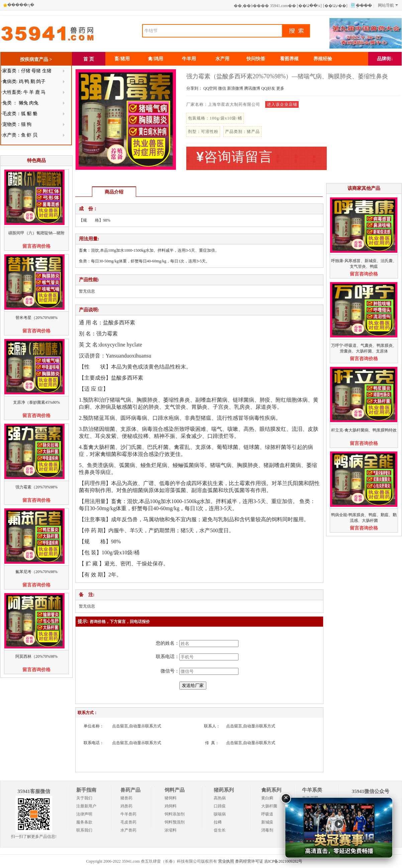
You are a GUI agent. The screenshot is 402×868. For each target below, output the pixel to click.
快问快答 (256, 59)
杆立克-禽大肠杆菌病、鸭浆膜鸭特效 (364, 430)
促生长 (220, 830)
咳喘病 (220, 814)
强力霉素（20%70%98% (36, 487)
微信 (222, 88)
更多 (280, 88)
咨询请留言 (234, 157)
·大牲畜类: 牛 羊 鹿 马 (23, 92)
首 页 (89, 59)
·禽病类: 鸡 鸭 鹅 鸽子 (23, 82)
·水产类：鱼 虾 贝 (19, 135)
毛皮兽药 (128, 822)
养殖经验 (323, 59)
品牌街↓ (385, 59)
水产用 (222, 59)
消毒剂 (267, 830)
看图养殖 (289, 59)
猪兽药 (126, 798)
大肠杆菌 (269, 806)
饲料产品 (175, 790)
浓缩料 (171, 830)
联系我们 (84, 830)
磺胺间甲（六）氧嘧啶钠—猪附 (36, 233)
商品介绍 (114, 192)
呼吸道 (267, 814)
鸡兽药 (126, 806)
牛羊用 (189, 59)
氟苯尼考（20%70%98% (36, 572)
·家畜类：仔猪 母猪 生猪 (26, 71)
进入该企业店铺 (282, 104)
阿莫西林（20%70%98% (36, 656)
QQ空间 (210, 88)
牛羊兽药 (128, 814)
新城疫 (267, 822)
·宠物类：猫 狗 (16, 124)
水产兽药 (128, 830)
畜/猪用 (122, 59)
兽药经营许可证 (249, 861)
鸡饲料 (171, 806)
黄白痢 (267, 798)
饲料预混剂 (175, 822)
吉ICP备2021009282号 (283, 861)
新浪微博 (235, 88)
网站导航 (388, 5)
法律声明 (84, 814)
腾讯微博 (252, 88)
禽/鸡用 (156, 59)
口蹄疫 (220, 806)
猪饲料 (171, 798)
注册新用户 (86, 806)
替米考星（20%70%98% (36, 318)
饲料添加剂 (175, 814)
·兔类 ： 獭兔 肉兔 (20, 103)
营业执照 (226, 861)
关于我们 (84, 798)
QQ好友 (268, 88)
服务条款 (84, 822)
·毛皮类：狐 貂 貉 (19, 114)
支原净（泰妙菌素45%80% (36, 402)
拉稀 (218, 822)
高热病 (220, 798)
